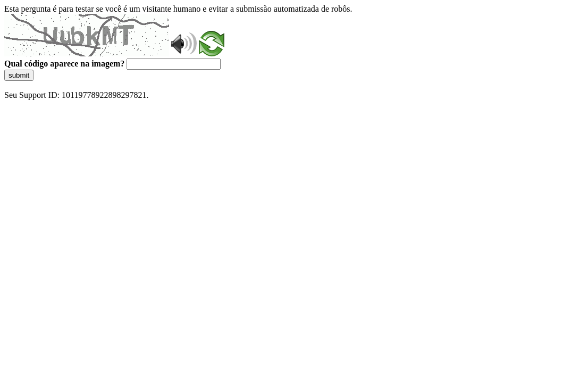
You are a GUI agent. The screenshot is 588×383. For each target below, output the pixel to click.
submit (19, 75)
